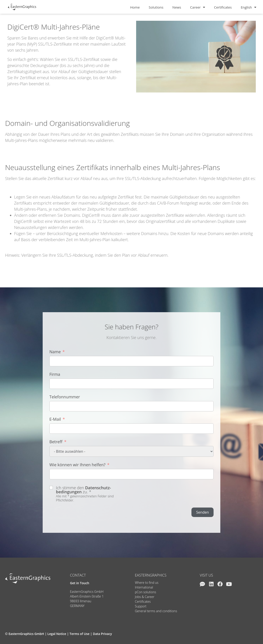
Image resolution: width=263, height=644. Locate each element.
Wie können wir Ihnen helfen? (77, 465)
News (177, 7)
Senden (202, 512)
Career (198, 7)
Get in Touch (80, 583)
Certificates (223, 7)
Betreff (56, 442)
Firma (55, 374)
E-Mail (55, 419)
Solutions (156, 7)
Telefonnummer (65, 397)
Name (55, 352)
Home (135, 7)
